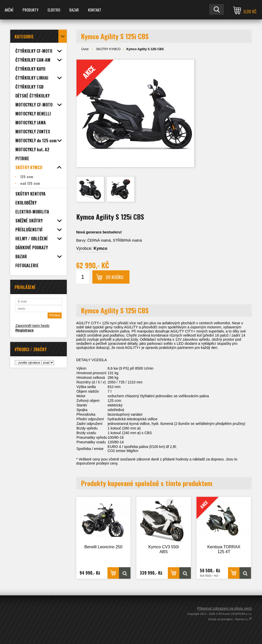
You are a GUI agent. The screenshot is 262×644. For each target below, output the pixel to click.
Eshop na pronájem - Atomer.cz (230, 619)
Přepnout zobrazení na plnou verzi (225, 608)
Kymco (100, 248)
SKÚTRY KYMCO (108, 49)
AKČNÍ (9, 10)
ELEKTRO (54, 10)
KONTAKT (95, 10)
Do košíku (115, 277)
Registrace (25, 330)
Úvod (85, 49)
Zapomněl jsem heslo (32, 326)
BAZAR (74, 10)
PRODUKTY (30, 10)
